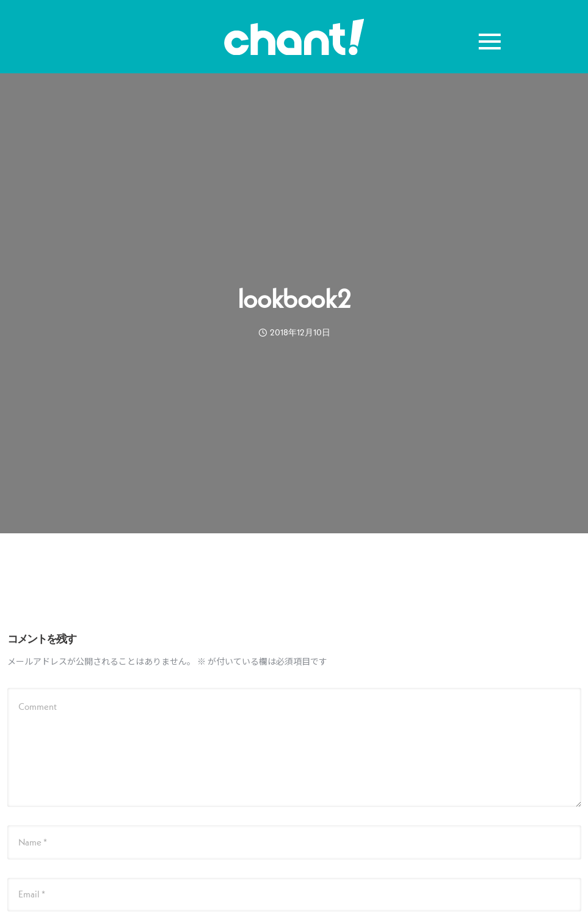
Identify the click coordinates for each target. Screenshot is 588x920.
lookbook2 (294, 299)
